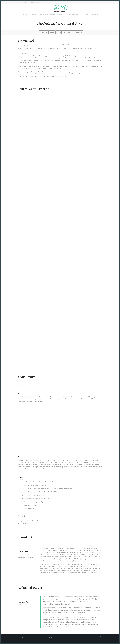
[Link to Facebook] (18, 3)
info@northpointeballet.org (46, 3)
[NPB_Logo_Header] (60, 8)
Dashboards (27, 3)
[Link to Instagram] (21, 3)
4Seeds (54, 637)
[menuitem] (26, 3)
